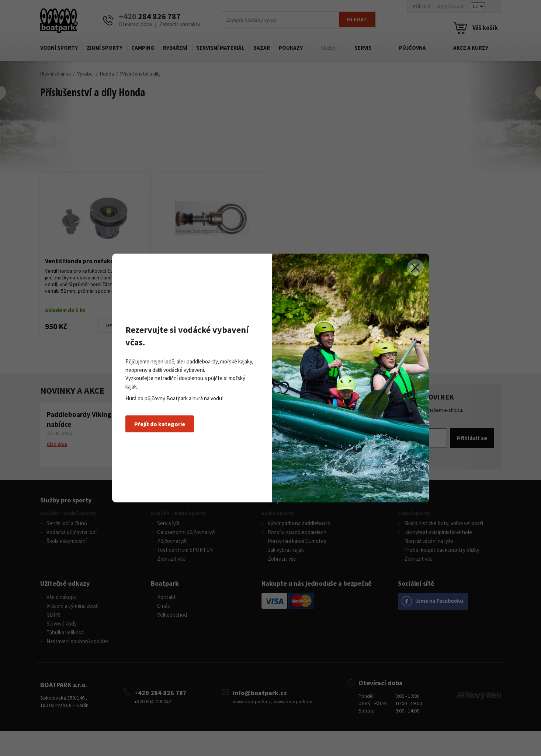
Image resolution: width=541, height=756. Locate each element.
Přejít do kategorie (160, 424)
